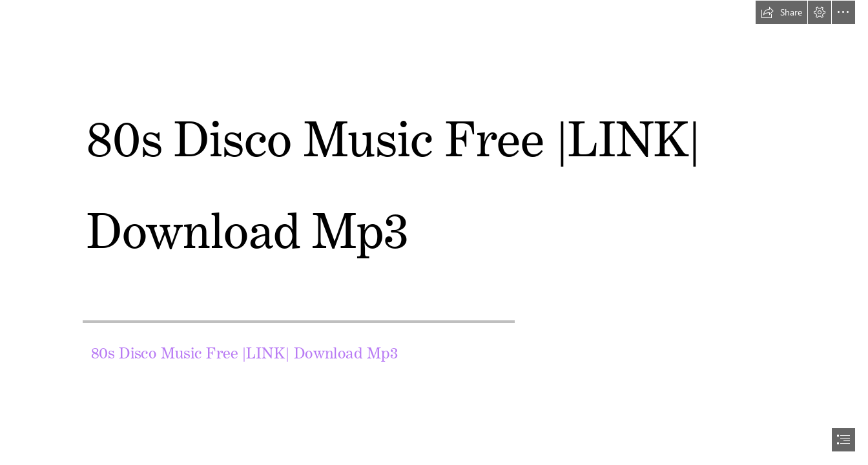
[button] (781, 12)
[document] (434, 232)
